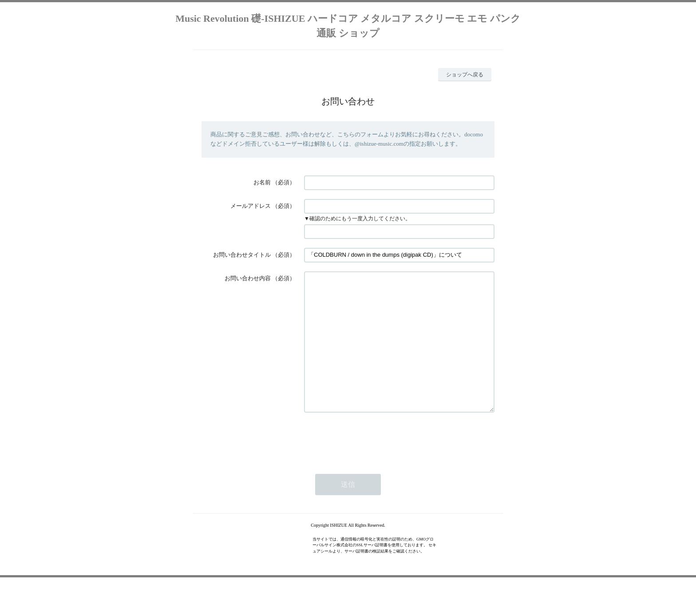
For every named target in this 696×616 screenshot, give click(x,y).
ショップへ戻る (465, 75)
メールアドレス (251, 206)
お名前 (262, 182)
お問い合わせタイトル (242, 255)
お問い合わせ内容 (248, 278)
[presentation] (372, 465)
